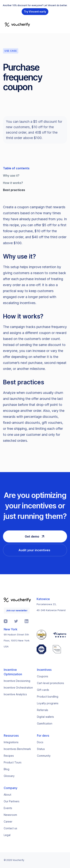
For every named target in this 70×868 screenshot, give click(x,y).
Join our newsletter (17, 610)
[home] (16, 24)
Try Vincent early (35, 12)
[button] (65, 24)
